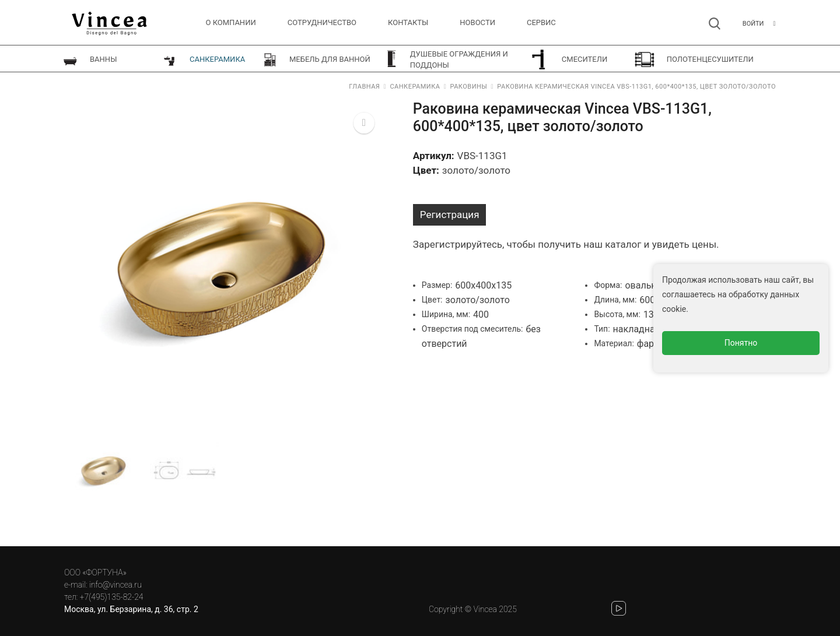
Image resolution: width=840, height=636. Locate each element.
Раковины (468, 87)
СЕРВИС (541, 22)
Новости (477, 22)
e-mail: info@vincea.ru (103, 585)
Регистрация (450, 215)
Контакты (408, 22)
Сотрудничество (322, 22)
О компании (231, 22)
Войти (753, 24)
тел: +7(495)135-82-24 (104, 597)
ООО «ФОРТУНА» (95, 572)
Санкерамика (415, 87)
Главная (364, 87)
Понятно (741, 343)
